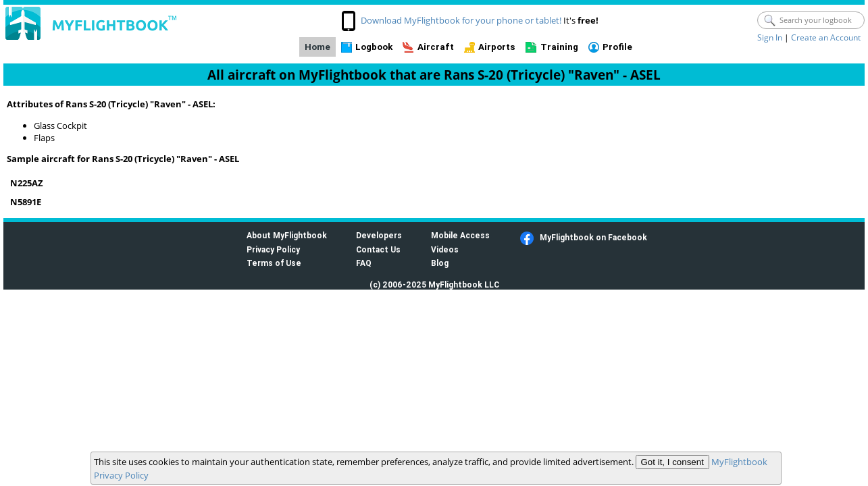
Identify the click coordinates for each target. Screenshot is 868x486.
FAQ (364, 263)
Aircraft (436, 47)
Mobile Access (460, 235)
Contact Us (378, 249)
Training (559, 47)
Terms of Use (274, 263)
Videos (445, 249)
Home (317, 47)
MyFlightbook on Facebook (593, 237)
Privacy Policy (273, 249)
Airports (497, 47)
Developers (379, 235)
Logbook (374, 47)
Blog (440, 263)
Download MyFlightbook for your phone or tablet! (461, 20)
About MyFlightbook (287, 235)
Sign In (770, 37)
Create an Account (826, 37)
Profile (617, 47)
